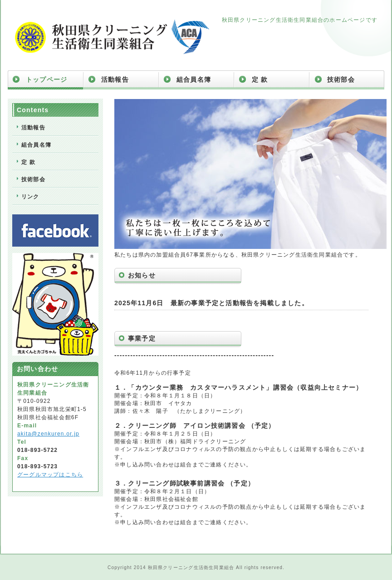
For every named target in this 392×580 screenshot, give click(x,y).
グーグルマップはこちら (50, 475)
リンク (30, 197)
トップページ (47, 79)
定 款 (260, 79)
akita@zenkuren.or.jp (48, 434)
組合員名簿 (194, 79)
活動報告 (115, 79)
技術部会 (341, 79)
